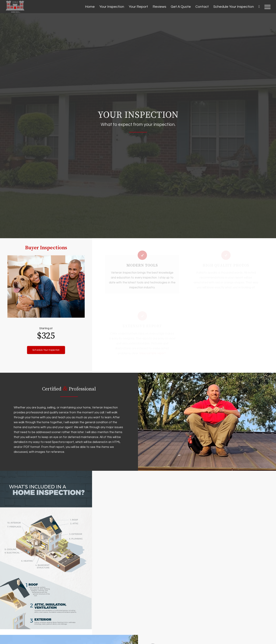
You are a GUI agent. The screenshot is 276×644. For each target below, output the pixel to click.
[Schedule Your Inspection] (46, 341)
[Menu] (266, 7)
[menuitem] (90, 7)
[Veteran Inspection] (15, 7)
